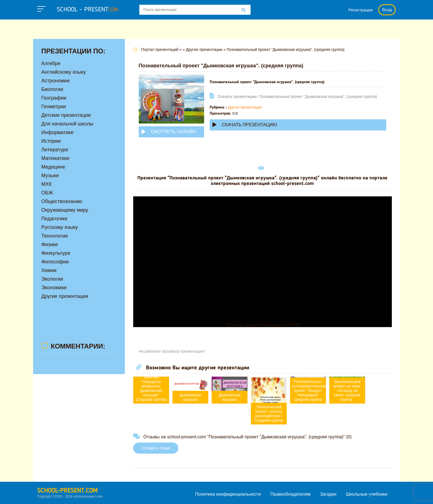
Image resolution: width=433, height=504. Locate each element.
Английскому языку (64, 72)
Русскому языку (60, 227)
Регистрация (361, 10)
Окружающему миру (65, 210)
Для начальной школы (67, 124)
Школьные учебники (367, 494)
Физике (50, 244)
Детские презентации (66, 115)
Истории (51, 141)
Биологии (52, 89)
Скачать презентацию (245, 125)
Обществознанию (62, 201)
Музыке (50, 176)
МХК (47, 184)
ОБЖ (47, 193)
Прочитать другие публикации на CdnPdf (262, 325)
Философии (55, 262)
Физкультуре (56, 253)
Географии (54, 98)
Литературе (55, 150)
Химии (49, 270)
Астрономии (56, 81)
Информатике (58, 132)
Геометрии (54, 107)
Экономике (54, 288)
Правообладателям (290, 494)
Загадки (328, 494)
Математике (55, 158)
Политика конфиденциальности (228, 494)
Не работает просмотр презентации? (172, 351)
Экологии (52, 279)
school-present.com (67, 491)
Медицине (53, 167)
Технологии (55, 236)
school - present (87, 10)
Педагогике (55, 219)
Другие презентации (245, 107)
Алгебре (51, 63)
